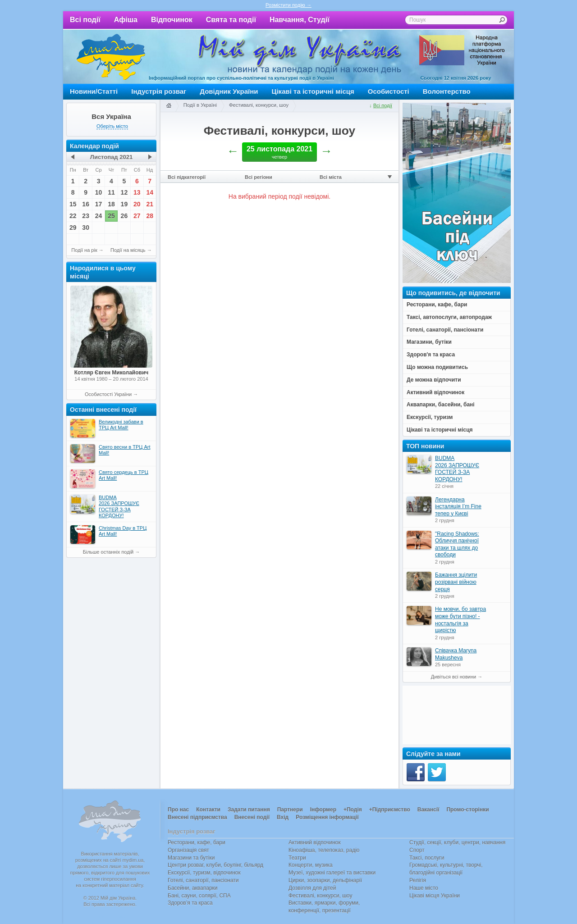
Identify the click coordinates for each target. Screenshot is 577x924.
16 (86, 204)
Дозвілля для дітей (312, 888)
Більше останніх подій (108, 552)
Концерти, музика (311, 865)
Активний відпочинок (315, 842)
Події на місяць (128, 250)
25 (111, 216)
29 (73, 228)
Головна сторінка (169, 106)
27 (137, 216)
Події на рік (84, 250)
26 (124, 216)
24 (99, 216)
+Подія (353, 810)
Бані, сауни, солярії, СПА (199, 896)
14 (150, 192)
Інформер (323, 810)
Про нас (178, 810)
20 (137, 204)
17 (99, 204)
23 (86, 216)
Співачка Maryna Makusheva (456, 654)
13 (137, 192)
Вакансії (428, 810)
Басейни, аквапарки (193, 888)
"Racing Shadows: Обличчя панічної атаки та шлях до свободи (457, 544)
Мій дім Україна (111, 57)
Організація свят (188, 850)
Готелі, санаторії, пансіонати (203, 880)
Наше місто (424, 888)
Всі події (85, 20)
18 (111, 204)
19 (124, 204)
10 (99, 192)
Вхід (283, 817)
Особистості (389, 91)
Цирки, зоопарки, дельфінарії (325, 880)
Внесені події (252, 817)
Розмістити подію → (288, 5)
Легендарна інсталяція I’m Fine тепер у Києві (458, 507)
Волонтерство (447, 91)
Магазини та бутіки (191, 858)
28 (150, 216)
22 (73, 216)
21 (150, 204)
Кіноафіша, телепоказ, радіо (324, 850)
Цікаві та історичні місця (313, 91)
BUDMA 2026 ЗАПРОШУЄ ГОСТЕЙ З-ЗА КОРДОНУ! (457, 469)
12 (124, 192)
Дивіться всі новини (453, 677)
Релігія (418, 880)
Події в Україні (200, 105)
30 (86, 228)
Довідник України (229, 91)
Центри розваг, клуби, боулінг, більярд (215, 865)
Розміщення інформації (327, 817)
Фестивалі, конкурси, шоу (259, 105)
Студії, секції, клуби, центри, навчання (457, 842)
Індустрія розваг (159, 91)
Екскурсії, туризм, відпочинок (204, 873)
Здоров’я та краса (190, 903)
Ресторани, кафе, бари (197, 842)
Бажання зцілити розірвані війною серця (456, 582)
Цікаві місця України (435, 896)
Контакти (208, 810)
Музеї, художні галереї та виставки (332, 873)
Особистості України (108, 394)
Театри (297, 858)
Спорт (417, 850)
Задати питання (249, 810)
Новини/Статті (94, 91)
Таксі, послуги (427, 858)
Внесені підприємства (197, 817)
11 (111, 192)
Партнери (290, 810)
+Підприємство (390, 810)
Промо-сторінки (467, 810)
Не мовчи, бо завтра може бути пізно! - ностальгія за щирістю (460, 620)
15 (73, 204)
